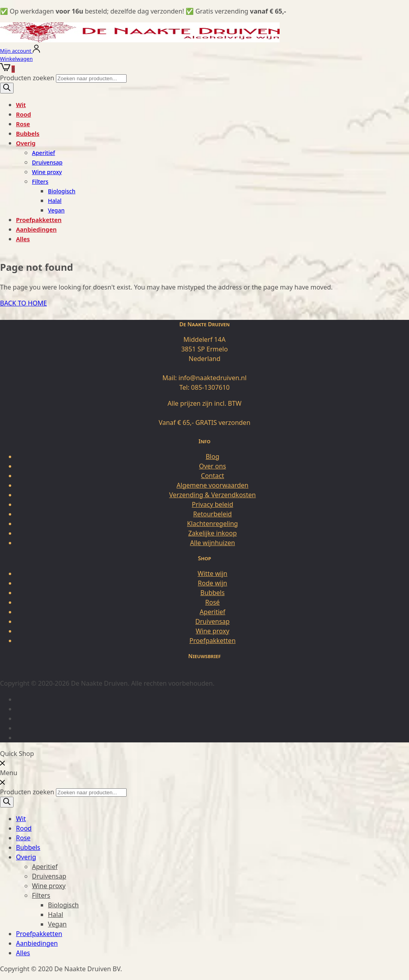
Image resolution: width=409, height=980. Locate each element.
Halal (55, 201)
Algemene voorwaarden (212, 485)
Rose (23, 124)
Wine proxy (47, 172)
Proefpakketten (39, 220)
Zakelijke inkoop (212, 533)
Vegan (56, 210)
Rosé (212, 602)
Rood (24, 114)
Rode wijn (212, 583)
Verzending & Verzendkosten (213, 495)
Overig (26, 143)
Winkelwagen (16, 59)
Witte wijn (212, 573)
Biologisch (62, 191)
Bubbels (28, 133)
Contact (212, 476)
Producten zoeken (28, 78)
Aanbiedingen (36, 229)
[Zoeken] (7, 88)
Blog (212, 456)
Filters (40, 182)
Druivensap (47, 162)
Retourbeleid (213, 514)
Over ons (212, 466)
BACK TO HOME (23, 303)
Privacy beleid (212, 504)
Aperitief (44, 153)
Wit (21, 105)
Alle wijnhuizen (213, 543)
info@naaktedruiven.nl (213, 378)
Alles (23, 239)
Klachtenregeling (212, 524)
